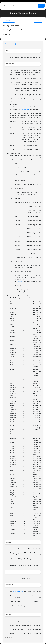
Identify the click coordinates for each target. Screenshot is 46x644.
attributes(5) (18, 592)
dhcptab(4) (26, 109)
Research (38, 21)
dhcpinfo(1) (14, 621)
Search (41, 6)
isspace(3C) (34, 621)
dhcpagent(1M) (24, 621)
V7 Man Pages (9, 21)
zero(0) (37, 268)
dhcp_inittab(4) (10, 44)
